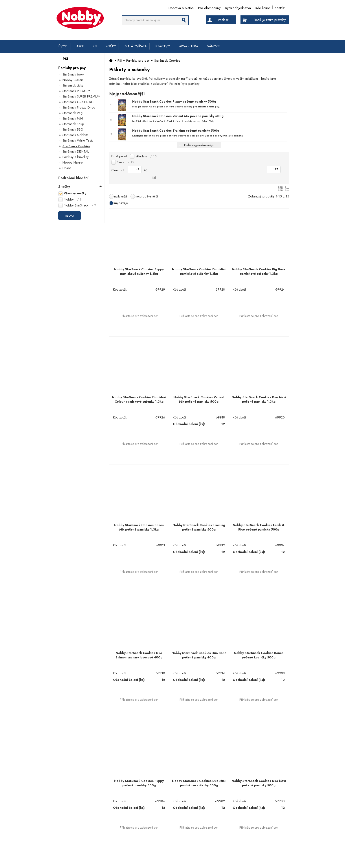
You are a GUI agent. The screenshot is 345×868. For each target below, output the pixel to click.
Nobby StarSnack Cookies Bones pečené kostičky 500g (259, 655)
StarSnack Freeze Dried (79, 107)
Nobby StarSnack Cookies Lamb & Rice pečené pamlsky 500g (259, 527)
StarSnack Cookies (76, 146)
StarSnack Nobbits (75, 135)
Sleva (125, 162)
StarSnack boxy (73, 74)
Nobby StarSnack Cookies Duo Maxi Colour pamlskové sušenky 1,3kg (139, 399)
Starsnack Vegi (73, 113)
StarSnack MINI (73, 118)
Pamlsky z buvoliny (76, 157)
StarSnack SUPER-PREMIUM (81, 96)
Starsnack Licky (73, 85)
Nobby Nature (73, 162)
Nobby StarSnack (80, 205)
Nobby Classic (73, 80)
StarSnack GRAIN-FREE (79, 102)
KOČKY (111, 46)
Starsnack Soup (73, 124)
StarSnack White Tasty (78, 140)
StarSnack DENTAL (76, 151)
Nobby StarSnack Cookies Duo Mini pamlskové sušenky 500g (199, 783)
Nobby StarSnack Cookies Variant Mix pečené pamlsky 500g (178, 116)
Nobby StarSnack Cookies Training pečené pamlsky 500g (176, 131)
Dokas (67, 168)
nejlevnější (121, 196)
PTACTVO (163, 46)
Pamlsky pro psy (138, 61)
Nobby (73, 199)
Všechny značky (75, 193)
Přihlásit (223, 20)
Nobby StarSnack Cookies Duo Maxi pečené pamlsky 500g (259, 783)
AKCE (80, 46)
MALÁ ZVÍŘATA (136, 46)
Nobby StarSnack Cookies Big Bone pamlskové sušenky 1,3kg (259, 271)
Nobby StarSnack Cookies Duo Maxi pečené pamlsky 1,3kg (259, 399)
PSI (95, 46)
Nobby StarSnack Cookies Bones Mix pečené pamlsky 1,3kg (139, 527)
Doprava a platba (181, 7)
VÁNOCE (214, 46)
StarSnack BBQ (73, 129)
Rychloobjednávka (238, 7)
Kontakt (280, 7)
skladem (146, 156)
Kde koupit (263, 7)
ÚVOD (63, 46)
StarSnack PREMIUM (76, 91)
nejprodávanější (147, 196)
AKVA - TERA (189, 46)
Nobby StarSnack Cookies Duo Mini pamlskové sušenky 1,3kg (199, 271)
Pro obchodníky (209, 7)
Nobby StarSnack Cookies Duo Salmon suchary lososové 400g (139, 655)
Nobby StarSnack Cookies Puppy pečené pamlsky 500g (174, 101)
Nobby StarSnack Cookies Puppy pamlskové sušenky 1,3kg (139, 271)
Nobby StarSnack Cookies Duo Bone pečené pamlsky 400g (199, 655)
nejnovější (121, 203)
